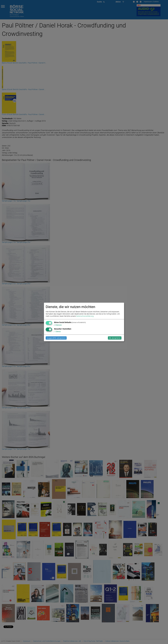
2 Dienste (57, 325)
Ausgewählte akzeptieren (56, 338)
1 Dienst (57, 331)
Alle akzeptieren (115, 338)
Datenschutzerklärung (85, 316)
